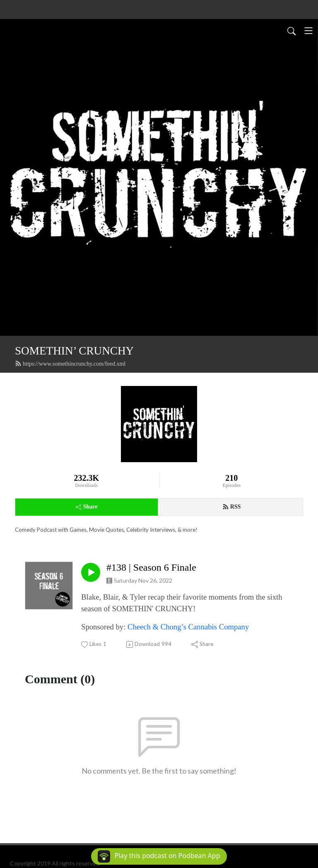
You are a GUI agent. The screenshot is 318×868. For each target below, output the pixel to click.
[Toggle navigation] (308, 31)
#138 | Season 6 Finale (151, 567)
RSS (232, 507)
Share (87, 507)
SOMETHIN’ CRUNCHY (74, 351)
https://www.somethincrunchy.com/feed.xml (70, 364)
